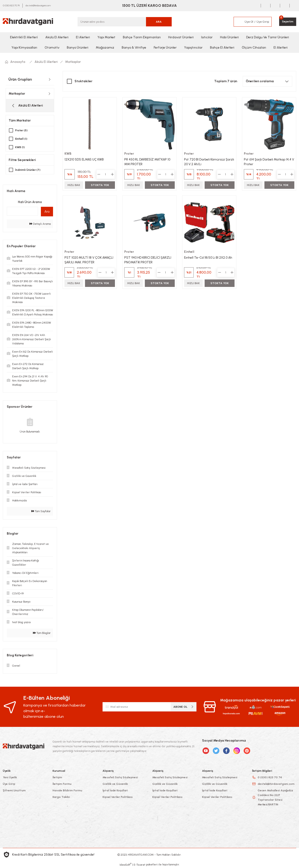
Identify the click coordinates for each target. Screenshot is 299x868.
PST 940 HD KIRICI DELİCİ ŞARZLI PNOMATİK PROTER (148, 260)
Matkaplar (73, 62)
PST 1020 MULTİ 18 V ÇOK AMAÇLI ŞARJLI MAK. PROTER (90, 260)
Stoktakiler (84, 81)
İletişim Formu (62, 784)
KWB (68, 153)
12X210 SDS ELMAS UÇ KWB (85, 159)
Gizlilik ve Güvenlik (115, 784)
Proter (129, 153)
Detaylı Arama (40, 224)
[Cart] (288, 22)
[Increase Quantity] (112, 174)
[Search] (125, 22)
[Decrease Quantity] (99, 174)
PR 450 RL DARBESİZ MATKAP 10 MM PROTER (148, 161)
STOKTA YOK (100, 185)
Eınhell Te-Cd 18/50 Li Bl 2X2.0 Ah (209, 258)
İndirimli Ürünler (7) (28, 170)
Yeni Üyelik (10, 777)
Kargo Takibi (61, 797)
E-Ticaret (139, 865)
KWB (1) (20, 147)
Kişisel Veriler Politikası (118, 797)
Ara (47, 212)
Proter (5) (22, 130)
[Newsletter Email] (150, 707)
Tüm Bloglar (42, 633)
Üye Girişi (9, 784)
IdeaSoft (125, 864)
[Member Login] (239, 22)
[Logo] (28, 22)
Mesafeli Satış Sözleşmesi (120, 777)
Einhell (189, 252)
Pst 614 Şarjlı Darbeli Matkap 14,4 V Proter (268, 161)
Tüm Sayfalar (41, 511)
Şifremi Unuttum (14, 790)
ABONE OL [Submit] (184, 707)
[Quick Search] (22, 211)
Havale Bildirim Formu (67, 790)
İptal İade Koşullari (115, 790)
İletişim (57, 777)
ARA (159, 22)
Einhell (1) (21, 139)
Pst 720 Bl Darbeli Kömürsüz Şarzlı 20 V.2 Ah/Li (205, 161)
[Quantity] (105, 174)
